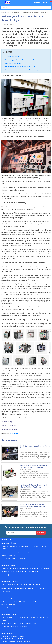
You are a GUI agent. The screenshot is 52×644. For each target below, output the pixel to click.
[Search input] (25, 7)
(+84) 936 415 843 (26, 563)
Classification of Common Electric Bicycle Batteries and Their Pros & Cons (33, 461)
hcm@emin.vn (24, 550)
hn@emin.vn (22, 533)
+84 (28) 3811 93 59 (21, 546)
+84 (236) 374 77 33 (33, 598)
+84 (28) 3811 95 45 (10, 550)
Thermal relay (15, 408)
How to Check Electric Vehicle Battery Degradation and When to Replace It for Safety (33, 481)
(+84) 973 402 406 (41, 563)
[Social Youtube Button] (16, 641)
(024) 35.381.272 (31, 527)
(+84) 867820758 (11, 530)
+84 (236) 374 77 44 (10, 601)
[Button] (2, 2)
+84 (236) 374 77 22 (21, 598)
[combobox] (25, 7)
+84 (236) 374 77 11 (9, 598)
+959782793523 (9, 630)
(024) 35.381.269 (10, 527)
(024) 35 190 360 (9, 533)
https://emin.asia (25, 616)
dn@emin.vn (23, 601)
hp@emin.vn (9, 583)
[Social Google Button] (12, 641)
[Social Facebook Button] (3, 641)
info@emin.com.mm (11, 633)
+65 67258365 (19, 614)
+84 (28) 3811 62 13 (32, 546)
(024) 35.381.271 (21, 527)
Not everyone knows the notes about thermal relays (34, 13)
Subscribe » (41, 507)
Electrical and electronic (13, 13)
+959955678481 (18, 630)
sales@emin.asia (10, 616)
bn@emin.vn (9, 566)
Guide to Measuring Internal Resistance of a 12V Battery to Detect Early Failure (34, 441)
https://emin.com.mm (28, 633)
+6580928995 (8, 614)
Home (3, 13)
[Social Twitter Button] (7, 641)
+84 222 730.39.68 (11, 563)
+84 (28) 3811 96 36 (9, 546)
